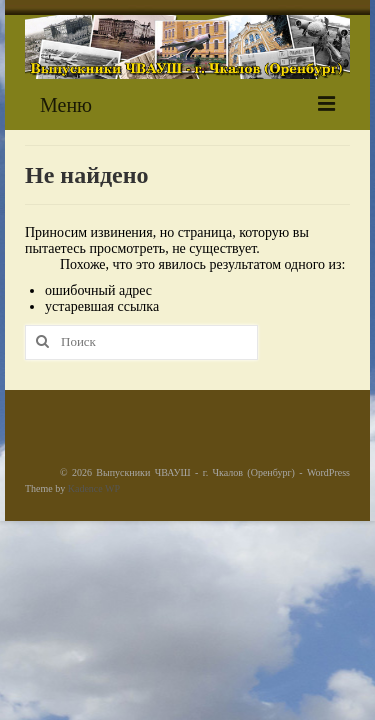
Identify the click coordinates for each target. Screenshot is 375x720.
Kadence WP (94, 488)
